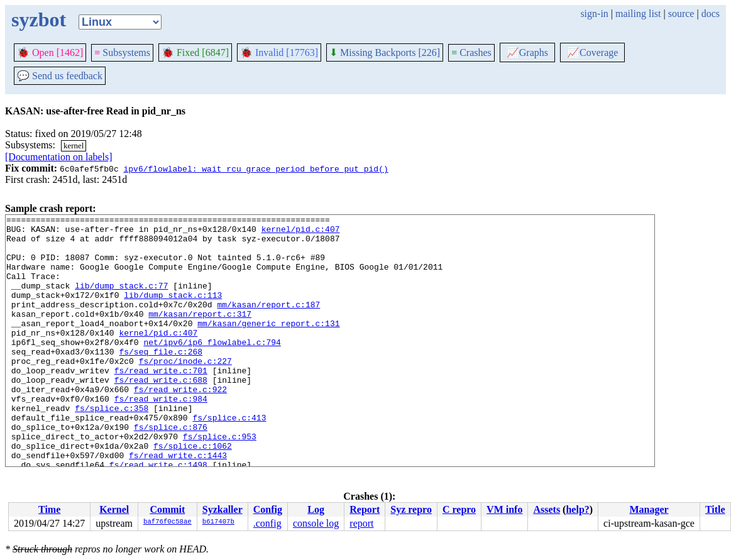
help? (577, 509)
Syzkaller (223, 509)
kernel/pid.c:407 (301, 233)
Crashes (471, 52)
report (361, 523)
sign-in (594, 14)
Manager (649, 509)
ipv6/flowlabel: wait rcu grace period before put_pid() (256, 168)
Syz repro (411, 509)
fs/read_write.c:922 (180, 425)
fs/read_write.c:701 (161, 402)
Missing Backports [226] (385, 52)
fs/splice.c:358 (112, 447)
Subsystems (122, 52)
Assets (547, 509)
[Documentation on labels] (59, 157)
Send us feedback (60, 76)
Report (365, 509)
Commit (167, 509)
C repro (459, 509)
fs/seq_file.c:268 (161, 380)
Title (715, 509)
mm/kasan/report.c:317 (200, 334)
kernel (74, 145)
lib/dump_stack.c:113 (173, 312)
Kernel (114, 509)
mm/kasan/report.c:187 (268, 323)
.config (267, 523)
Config (268, 509)
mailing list (638, 14)
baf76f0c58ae (168, 522)
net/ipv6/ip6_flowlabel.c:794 (212, 368)
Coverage (592, 52)
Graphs (527, 52)
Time (49, 509)
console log (316, 523)
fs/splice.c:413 (229, 459)
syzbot (39, 19)
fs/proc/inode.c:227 (185, 391)
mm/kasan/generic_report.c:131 (268, 346)
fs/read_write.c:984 (161, 436)
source (681, 14)
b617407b (218, 522)
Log (316, 509)
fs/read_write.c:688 (161, 414)
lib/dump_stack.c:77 (121, 300)
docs (711, 14)
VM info (504, 509)
